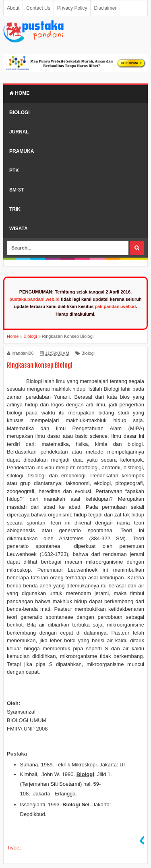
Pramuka (22, 151)
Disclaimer (105, 8)
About (13, 8)
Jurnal (19, 132)
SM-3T (17, 190)
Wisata (19, 229)
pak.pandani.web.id (115, 306)
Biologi (20, 112)
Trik (15, 209)
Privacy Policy (72, 8)
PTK (14, 171)
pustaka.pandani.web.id (34, 299)
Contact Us (38, 8)
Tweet (14, 848)
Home (19, 93)
